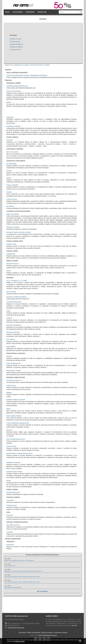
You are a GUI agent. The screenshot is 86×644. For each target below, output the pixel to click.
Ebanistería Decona (13, 264)
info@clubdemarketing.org (16, 628)
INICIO (7, 12)
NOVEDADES (30, 12)
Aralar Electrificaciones (14, 363)
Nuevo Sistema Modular (14, 416)
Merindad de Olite (15, 42)
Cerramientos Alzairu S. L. (15, 380)
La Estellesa (10, 500)
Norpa (8, 409)
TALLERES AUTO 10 (13, 525)
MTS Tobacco (11, 339)
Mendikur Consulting (13, 227)
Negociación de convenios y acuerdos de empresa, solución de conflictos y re (24, 571)
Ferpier (9, 271)
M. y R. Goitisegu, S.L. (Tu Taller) (17, 281)
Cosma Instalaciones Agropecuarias (18, 423)
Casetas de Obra (12, 199)
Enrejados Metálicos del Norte (16, 400)
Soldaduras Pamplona (13, 462)
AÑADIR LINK (42, 12)
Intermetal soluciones (13, 332)
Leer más (74, 625)
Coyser (9, 178)
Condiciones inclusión (61, 633)
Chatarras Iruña (11, 244)
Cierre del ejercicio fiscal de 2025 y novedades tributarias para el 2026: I (22, 577)
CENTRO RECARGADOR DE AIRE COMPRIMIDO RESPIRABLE (27, 75)
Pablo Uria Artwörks (13, 214)
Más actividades (42, 591)
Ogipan (9, 102)
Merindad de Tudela (16, 50)
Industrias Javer (11, 446)
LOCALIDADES (18, 12)
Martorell (9, 356)
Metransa (9, 430)
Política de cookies (47, 633)
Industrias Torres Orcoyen (14, 472)
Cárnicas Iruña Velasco (14, 91)
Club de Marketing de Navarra (47, 635)
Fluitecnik (9, 318)
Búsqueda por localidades (22, 65)
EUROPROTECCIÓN (13, 492)
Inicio (12, 65)
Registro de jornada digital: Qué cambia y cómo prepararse (19, 560)
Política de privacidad (33, 633)
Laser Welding (11, 347)
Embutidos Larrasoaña (14, 126)
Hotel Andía (10, 545)
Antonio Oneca (11, 385)
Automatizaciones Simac (14, 302)
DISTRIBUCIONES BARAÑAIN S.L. (18, 86)
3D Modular (10, 206)
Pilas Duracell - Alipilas (14, 371)
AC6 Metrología (11, 164)
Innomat (9, 171)
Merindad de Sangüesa (16, 47)
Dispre (8, 311)
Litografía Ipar (11, 254)
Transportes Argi (12, 505)
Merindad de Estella (16, 39)
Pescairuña (10, 117)
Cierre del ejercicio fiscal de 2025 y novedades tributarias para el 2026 (22, 582)
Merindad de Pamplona (16, 44)
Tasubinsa (10, 140)
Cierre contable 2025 (10, 566)
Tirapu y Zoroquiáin (12, 185)
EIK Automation (11, 292)
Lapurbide (10, 532)
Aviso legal (22, 633)
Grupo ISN (10, 515)
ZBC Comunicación (13, 152)
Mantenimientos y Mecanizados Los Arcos (20, 453)
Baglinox (9, 393)
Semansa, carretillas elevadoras (16, 297)
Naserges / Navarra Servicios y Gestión (19, 232)
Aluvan (9, 481)
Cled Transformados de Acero (16, 439)
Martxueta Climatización (14, 325)
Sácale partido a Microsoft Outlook (13, 587)
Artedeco (9, 192)
